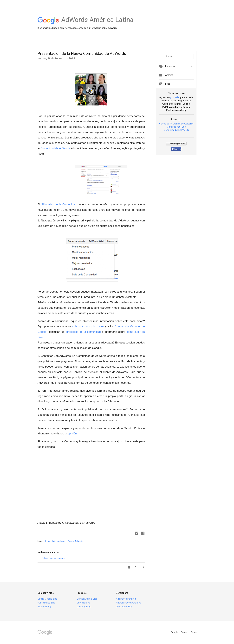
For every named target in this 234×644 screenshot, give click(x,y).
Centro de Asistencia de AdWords (176, 124)
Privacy (185, 632)
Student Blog (44, 607)
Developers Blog (124, 607)
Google (175, 632)
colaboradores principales (89, 326)
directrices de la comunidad (84, 332)
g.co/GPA (175, 97)
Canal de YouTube (176, 127)
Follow (177, 149)
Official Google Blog (47, 599)
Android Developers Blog (128, 603)
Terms (194, 632)
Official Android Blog (87, 599)
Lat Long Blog (84, 607)
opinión (72, 434)
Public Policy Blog (46, 603)
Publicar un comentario (53, 558)
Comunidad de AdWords (55, 148)
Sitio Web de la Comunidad (59, 204)
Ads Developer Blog (126, 599)
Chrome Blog (83, 603)
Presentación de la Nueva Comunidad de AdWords (82, 54)
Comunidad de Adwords (56, 541)
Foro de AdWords (75, 541)
